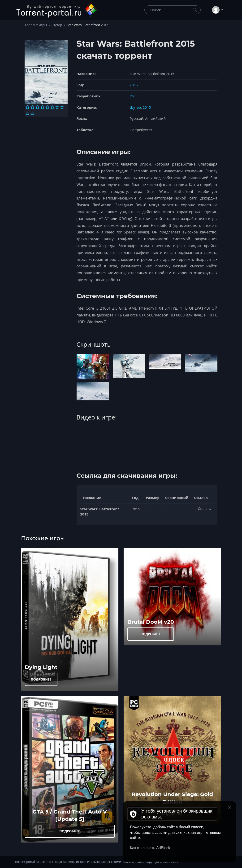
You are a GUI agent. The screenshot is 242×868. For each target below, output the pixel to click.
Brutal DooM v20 (151, 622)
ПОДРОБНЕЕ (41, 679)
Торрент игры (36, 25)
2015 (134, 85)
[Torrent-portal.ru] (57, 10)
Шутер (57, 25)
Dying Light (41, 667)
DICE (134, 96)
